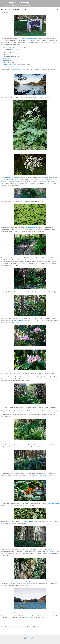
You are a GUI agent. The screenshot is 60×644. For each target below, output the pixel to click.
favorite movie (20, 318)
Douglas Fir (48, 550)
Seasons (23, 627)
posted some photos (14, 582)
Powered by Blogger (30, 638)
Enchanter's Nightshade (31, 228)
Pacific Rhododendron (20, 320)
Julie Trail (7, 59)
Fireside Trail (8, 51)
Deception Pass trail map (19, 69)
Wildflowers (35, 627)
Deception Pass (9, 627)
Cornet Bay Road (9, 47)
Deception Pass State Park (30, 39)
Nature (17, 627)
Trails (29, 627)
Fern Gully (7, 60)
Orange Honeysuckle (53, 503)
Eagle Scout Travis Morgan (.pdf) (23, 260)
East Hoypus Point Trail (10, 64)
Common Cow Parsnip (13, 178)
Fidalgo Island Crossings (18, 3)
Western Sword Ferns (41, 475)
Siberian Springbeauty (28, 521)
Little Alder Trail (8, 53)
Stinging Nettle (47, 445)
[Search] (58, 3)
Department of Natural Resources (15, 409)
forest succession (7, 413)
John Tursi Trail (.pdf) (30, 618)
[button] (58, 10)
